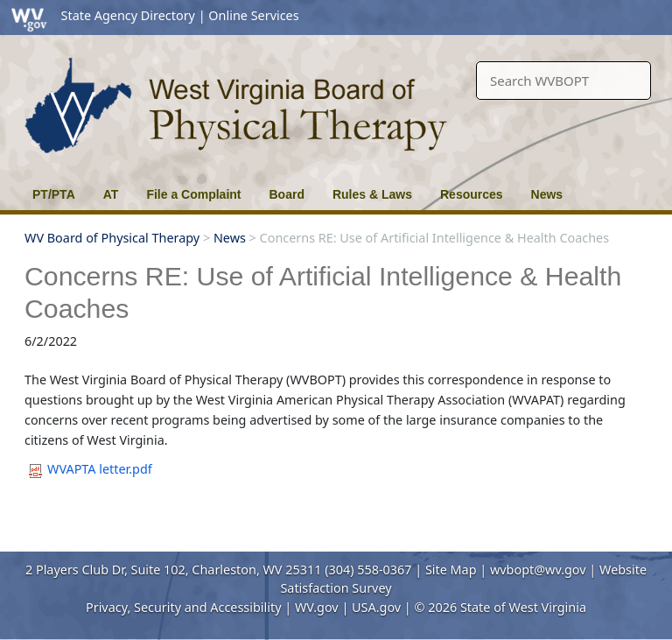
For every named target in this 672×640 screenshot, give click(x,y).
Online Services (253, 15)
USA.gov (376, 607)
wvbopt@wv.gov (538, 570)
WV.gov (317, 607)
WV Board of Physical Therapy (112, 238)
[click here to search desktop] (630, 73)
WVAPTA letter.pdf (91, 470)
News (230, 238)
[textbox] (563, 81)
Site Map (451, 570)
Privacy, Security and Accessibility (183, 607)
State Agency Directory (128, 15)
